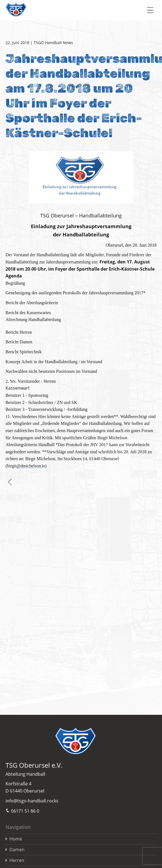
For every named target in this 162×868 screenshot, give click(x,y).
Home (16, 839)
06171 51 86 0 (22, 811)
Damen (17, 850)
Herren (17, 860)
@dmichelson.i (30, 466)
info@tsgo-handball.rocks (32, 801)
